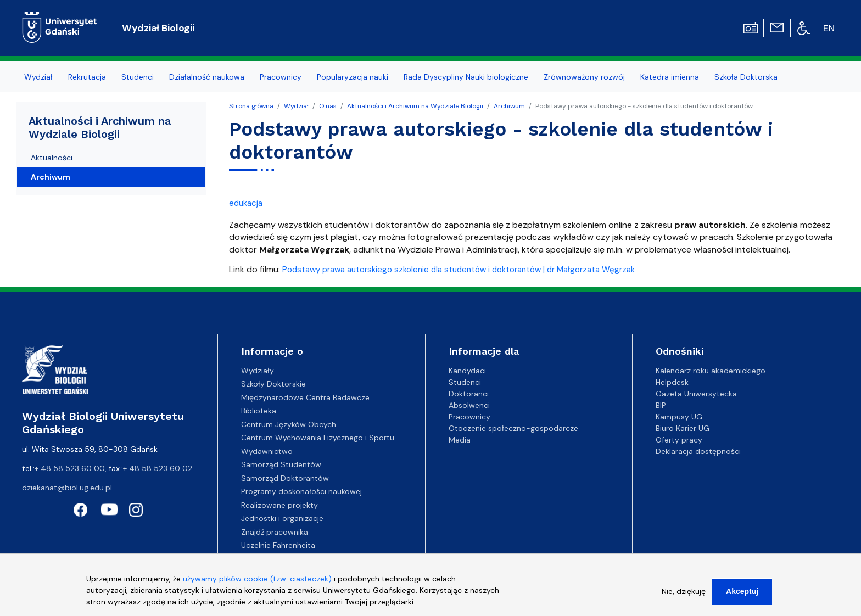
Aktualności (52, 158)
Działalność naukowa (207, 77)
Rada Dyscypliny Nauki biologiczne (466, 77)
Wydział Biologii (158, 28)
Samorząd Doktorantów (285, 478)
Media (460, 440)
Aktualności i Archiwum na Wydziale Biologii (415, 106)
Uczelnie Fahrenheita (278, 545)
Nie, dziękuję (684, 596)
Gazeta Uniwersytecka (696, 394)
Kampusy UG (679, 417)
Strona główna (251, 106)
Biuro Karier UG (683, 428)
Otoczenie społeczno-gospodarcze (513, 428)
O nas (328, 106)
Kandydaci (467, 371)
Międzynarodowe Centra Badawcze (305, 397)
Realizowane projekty (279, 505)
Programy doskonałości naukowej (301, 491)
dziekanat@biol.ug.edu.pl (67, 488)
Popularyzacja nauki (353, 77)
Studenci (138, 77)
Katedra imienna (670, 77)
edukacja (246, 203)
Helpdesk (672, 382)
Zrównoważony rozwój (584, 77)
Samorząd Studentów (281, 464)
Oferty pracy (679, 440)
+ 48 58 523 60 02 (158, 468)
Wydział (38, 77)
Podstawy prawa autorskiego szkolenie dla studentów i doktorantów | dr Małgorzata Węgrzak (459, 270)
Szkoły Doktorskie (273, 384)
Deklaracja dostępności (698, 451)
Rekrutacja (87, 77)
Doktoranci (469, 394)
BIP (661, 405)
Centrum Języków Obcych (289, 424)
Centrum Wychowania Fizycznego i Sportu (318, 438)
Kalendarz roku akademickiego (711, 371)
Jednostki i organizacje (282, 518)
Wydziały (258, 371)
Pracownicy (281, 77)
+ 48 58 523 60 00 (70, 468)
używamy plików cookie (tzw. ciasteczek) (257, 584)
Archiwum (509, 106)
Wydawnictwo (267, 451)
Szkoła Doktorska (746, 77)
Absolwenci (469, 405)
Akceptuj (742, 596)
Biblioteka (259, 411)
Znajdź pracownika (275, 532)
